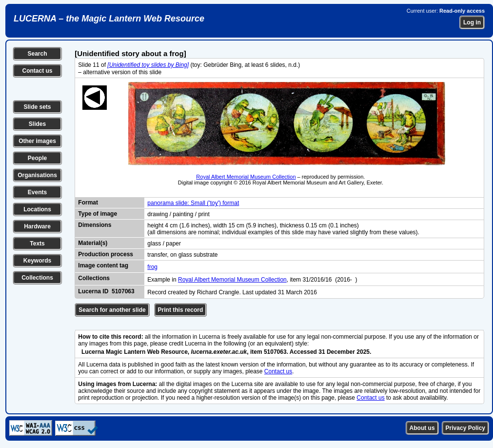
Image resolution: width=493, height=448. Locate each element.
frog (152, 267)
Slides (37, 124)
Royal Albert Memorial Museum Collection (246, 177)
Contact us (37, 71)
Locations (37, 209)
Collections (37, 278)
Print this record (181, 310)
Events (37, 192)
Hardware (37, 226)
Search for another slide (112, 310)
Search (37, 54)
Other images (37, 141)
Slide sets (37, 107)
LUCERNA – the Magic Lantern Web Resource (109, 19)
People (37, 158)
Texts (37, 244)
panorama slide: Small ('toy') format (193, 203)
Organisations (37, 175)
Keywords (37, 261)
